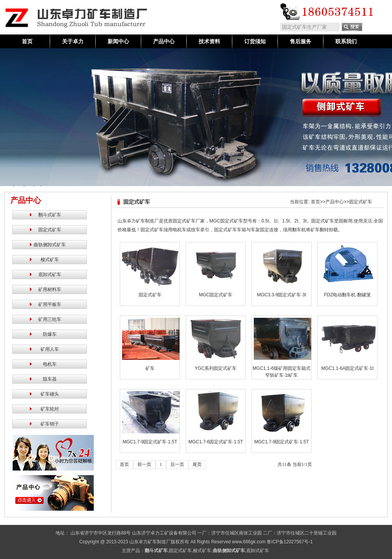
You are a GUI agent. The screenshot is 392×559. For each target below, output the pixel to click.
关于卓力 (73, 41)
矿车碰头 (50, 394)
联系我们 (346, 41)
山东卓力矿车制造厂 (150, 542)
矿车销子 (50, 424)
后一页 (177, 464)
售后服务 (301, 41)
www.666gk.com (249, 542)
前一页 (144, 464)
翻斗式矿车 (50, 215)
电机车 (50, 364)
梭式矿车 (50, 260)
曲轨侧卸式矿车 (50, 245)
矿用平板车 (50, 304)
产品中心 (164, 41)
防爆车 (50, 334)
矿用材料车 (50, 289)
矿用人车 (50, 349)
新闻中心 (118, 41)
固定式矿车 (50, 230)
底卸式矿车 (50, 275)
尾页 (197, 464)
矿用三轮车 (50, 319)
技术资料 (209, 41)
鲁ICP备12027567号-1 (290, 542)
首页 (27, 41)
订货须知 (255, 41)
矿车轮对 (50, 409)
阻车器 (50, 379)
